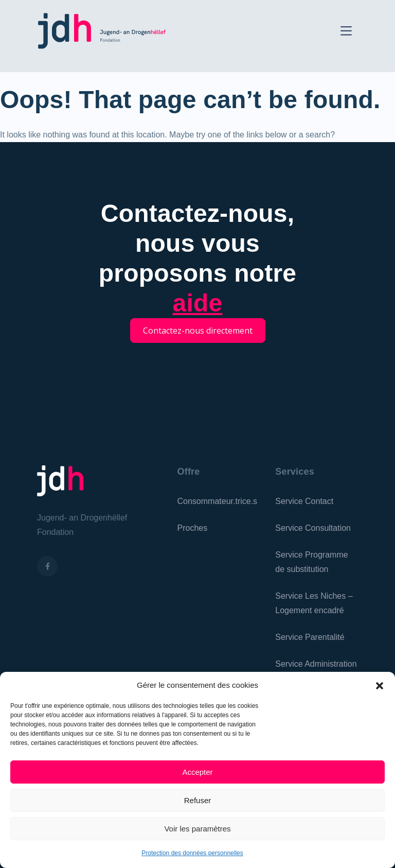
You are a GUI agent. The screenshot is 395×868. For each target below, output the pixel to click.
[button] (380, 685)
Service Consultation (313, 528)
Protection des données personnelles (192, 853)
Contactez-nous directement (198, 331)
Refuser (198, 800)
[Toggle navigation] (346, 30)
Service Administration (316, 664)
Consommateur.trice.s (218, 501)
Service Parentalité (310, 637)
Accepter (197, 772)
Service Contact (304, 501)
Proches (193, 528)
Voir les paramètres (197, 829)
